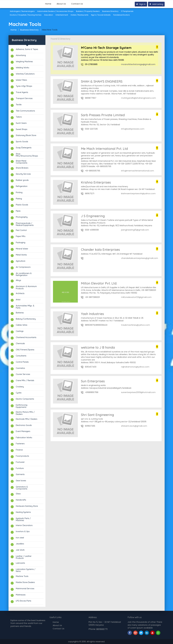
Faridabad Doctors (122, 15)
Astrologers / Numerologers (22, 11)
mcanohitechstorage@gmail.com (138, 64)
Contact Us (77, 4)
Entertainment (62, 15)
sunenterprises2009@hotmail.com (138, 392)
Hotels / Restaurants (80, 15)
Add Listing (156, 4)
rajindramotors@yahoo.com (135, 367)
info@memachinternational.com (137, 171)
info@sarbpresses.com (132, 129)
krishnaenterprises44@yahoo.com (138, 193)
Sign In (141, 4)
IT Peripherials (127, 11)
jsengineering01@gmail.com (135, 230)
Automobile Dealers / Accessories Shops (55, 11)
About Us (61, 4)
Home (48, 4)
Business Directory (110, 11)
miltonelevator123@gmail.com (136, 297)
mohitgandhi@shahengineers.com (138, 98)
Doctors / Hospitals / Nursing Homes (26, 15)
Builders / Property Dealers (88, 11)
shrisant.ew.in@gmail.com (134, 426)
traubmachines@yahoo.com (135, 325)
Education (49, 15)
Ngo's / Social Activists (101, 15)
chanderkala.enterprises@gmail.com (139, 258)
